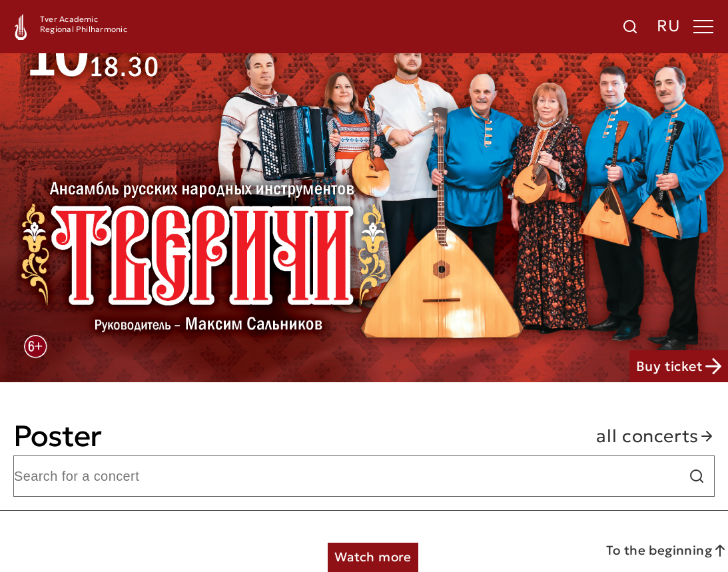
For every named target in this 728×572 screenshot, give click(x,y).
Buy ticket (679, 366)
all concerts (655, 436)
